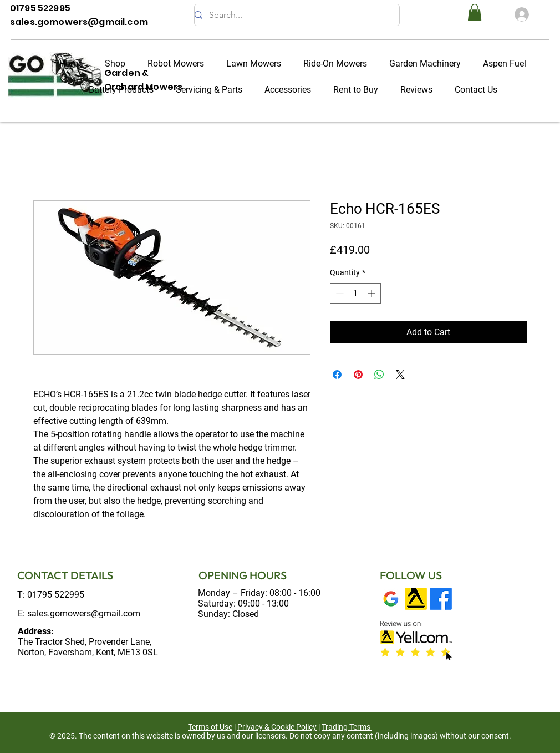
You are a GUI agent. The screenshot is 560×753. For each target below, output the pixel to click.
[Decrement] (338, 293)
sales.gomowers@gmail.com (84, 613)
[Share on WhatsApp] (379, 375)
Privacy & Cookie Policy (277, 727)
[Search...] (292, 15)
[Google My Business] (391, 599)
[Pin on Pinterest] (358, 375)
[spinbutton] (355, 293)
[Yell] (416, 599)
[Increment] (372, 293)
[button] (475, 12)
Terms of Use (210, 727)
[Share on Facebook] (337, 375)
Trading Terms (346, 727)
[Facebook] (441, 599)
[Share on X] (400, 375)
